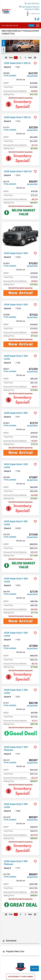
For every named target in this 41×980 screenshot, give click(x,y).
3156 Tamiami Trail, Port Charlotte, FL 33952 (29, 8)
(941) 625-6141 (32, 3)
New (3, 43)
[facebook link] (36, 20)
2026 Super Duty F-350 (16, 413)
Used (3, 50)
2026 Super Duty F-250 (16, 253)
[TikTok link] (38, 20)
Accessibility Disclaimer (20, 977)
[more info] (20, 60)
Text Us (34, 968)
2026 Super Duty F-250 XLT (18, 171)
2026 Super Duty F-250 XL (17, 63)
